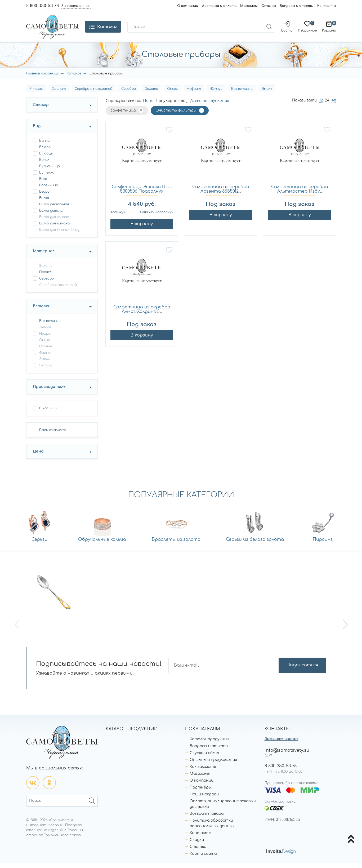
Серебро (129, 94)
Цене (148, 106)
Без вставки (242, 94)
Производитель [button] (49, 391)
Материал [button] (44, 256)
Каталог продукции (209, 744)
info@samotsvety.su (287, 755)
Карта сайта (203, 858)
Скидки (197, 845)
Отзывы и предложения (213, 765)
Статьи (198, 851)
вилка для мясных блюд (59, 234)
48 (334, 105)
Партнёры (201, 792)
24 (327, 105)
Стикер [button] (41, 110)
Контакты (327, 6)
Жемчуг (216, 94)
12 (321, 105)
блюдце (46, 158)
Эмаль (267, 94)
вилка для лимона (54, 228)
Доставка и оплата (219, 6)
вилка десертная (54, 209)
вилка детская (52, 215)
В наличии (48, 413)
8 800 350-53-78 (43, 6)
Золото (151, 94)
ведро (44, 196)
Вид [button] (37, 131)
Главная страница (42, 78)
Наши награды (204, 799)
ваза (43, 184)
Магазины (249, 6)
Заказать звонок (281, 744)
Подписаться (305, 670)
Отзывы (269, 6)
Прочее (45, 277)
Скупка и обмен (205, 758)
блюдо (45, 152)
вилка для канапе (54, 222)
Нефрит (194, 94)
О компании (188, 6)
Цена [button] (38, 456)
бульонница (50, 171)
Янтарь (36, 94)
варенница (49, 190)
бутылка (47, 177)
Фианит (59, 94)
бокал (44, 165)
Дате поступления (210, 106)
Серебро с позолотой (93, 94)
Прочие (46, 351)
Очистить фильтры (176, 115)
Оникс (172, 94)
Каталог (74, 78)
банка (44, 145)
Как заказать (203, 771)
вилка (44, 203)
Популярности (171, 106)
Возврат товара (207, 818)
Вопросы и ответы (297, 6)
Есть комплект (52, 435)
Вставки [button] (42, 311)
